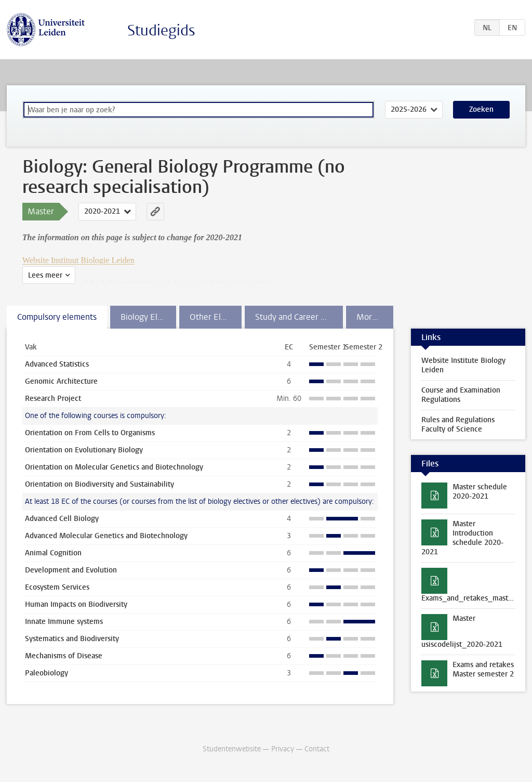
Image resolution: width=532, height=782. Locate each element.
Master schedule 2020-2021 (480, 492)
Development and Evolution (71, 570)
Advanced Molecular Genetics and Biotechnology (106, 536)
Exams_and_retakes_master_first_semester (473, 598)
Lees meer (45, 275)
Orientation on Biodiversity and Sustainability (99, 484)
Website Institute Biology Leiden (463, 365)
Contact (317, 749)
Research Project (53, 399)
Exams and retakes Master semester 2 (483, 669)
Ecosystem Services (57, 587)
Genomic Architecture (61, 381)
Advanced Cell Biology (62, 519)
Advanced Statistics (57, 364)
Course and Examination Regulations (461, 395)
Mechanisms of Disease (64, 656)
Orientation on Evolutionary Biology (84, 450)
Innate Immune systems (64, 622)
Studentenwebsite (232, 749)
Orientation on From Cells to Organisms (90, 433)
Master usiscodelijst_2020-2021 (462, 631)
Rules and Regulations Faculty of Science (458, 425)
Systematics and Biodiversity (72, 639)
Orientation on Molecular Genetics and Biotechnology (114, 467)
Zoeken (481, 109)
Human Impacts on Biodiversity (76, 604)
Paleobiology (46, 673)
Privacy (283, 749)
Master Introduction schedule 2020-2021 (462, 538)
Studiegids (161, 30)
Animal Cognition (53, 553)
